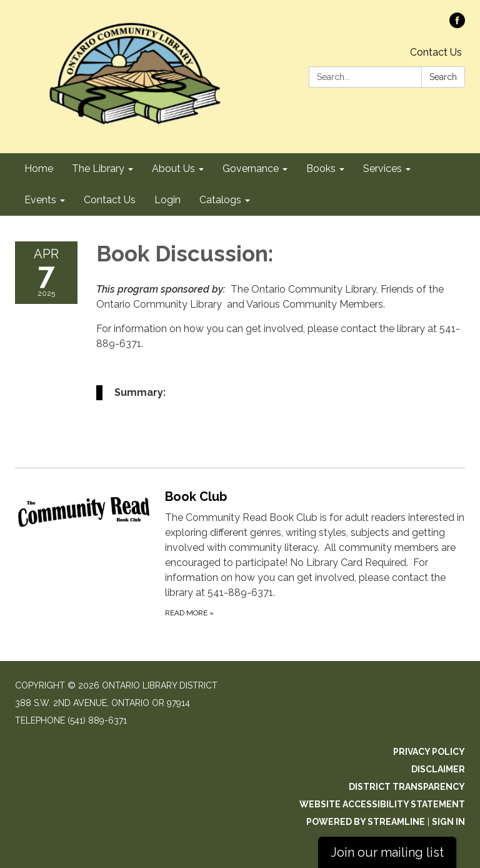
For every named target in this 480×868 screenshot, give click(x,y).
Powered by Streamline (366, 822)
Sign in (448, 822)
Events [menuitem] (40, 200)
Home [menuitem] (39, 169)
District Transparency (407, 787)
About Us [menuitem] (173, 169)
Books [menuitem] (321, 169)
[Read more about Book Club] (240, 553)
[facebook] (457, 25)
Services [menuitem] (382, 169)
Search (443, 77)
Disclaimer (438, 769)
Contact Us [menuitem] (110, 200)
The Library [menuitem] (98, 169)
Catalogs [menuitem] (220, 200)
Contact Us (436, 52)
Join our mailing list (387, 852)
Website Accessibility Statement (382, 804)
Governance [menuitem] (251, 169)
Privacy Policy (429, 752)
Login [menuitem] (167, 200)
